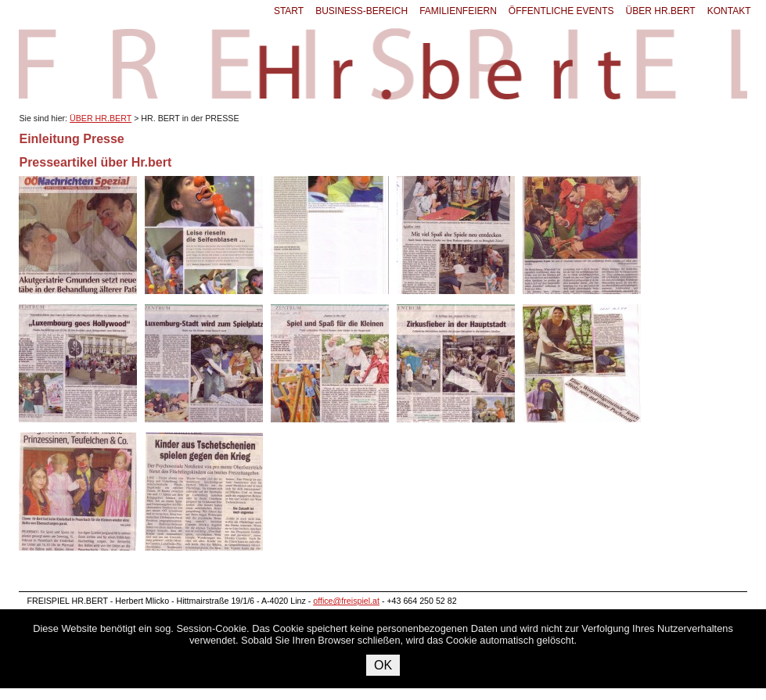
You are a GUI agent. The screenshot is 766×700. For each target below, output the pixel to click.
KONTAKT (729, 11)
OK (383, 665)
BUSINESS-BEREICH (361, 11)
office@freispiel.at (346, 601)
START (289, 11)
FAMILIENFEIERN (458, 11)
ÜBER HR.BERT (661, 11)
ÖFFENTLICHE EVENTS (561, 11)
